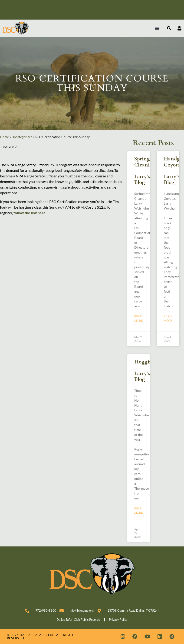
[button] (157, 28)
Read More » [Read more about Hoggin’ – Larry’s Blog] (138, 513)
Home (4, 137)
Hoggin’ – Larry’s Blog (144, 371)
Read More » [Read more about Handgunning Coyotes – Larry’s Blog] (168, 321)
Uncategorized (22, 137)
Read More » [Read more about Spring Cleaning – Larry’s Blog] (138, 321)
